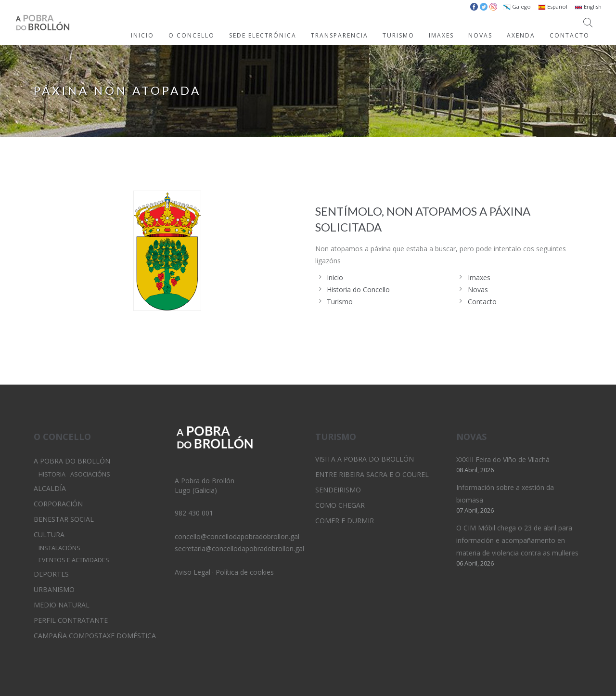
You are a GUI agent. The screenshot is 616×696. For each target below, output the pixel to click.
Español (553, 6)
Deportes (51, 574)
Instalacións (59, 548)
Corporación (58, 504)
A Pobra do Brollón (72, 461)
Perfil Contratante (71, 620)
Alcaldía (50, 488)
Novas (478, 290)
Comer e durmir (345, 521)
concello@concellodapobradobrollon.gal (237, 536)
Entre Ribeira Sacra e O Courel (372, 474)
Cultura (49, 535)
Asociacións (90, 474)
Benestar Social (64, 519)
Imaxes (479, 277)
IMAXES (441, 35)
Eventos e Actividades (74, 560)
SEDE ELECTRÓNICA (263, 35)
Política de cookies (245, 572)
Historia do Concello (358, 290)
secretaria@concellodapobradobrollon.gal (239, 548)
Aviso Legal (192, 572)
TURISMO (398, 35)
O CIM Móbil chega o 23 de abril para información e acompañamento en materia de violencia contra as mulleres (517, 540)
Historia (52, 474)
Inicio (335, 277)
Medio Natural (62, 605)
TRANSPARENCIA (340, 35)
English (588, 6)
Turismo (340, 302)
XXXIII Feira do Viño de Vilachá (503, 459)
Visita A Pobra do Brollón (365, 459)
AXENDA (521, 35)
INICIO (142, 35)
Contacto (482, 302)
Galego (517, 6)
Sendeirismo (338, 490)
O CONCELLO (192, 35)
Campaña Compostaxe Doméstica (95, 636)
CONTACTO (570, 35)
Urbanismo (54, 589)
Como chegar (340, 505)
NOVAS (480, 35)
